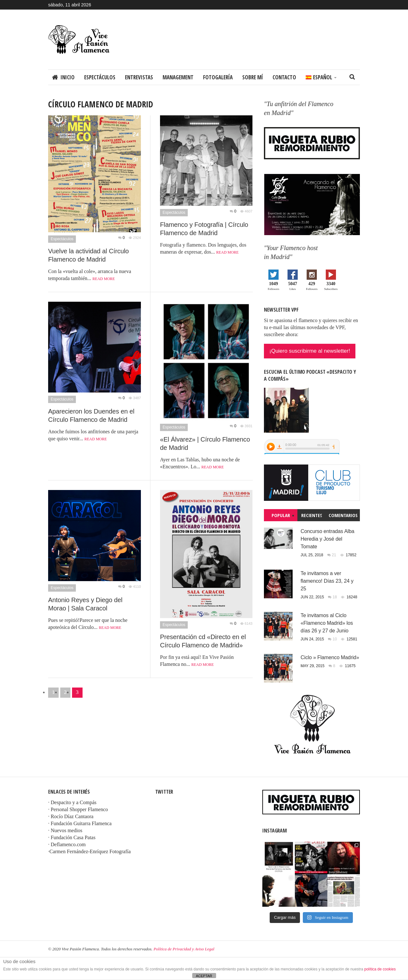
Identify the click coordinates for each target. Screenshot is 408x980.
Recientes (312, 515)
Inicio (68, 77)
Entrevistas (139, 77)
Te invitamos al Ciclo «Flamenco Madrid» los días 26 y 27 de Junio (327, 623)
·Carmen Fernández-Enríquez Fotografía (89, 851)
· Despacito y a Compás (72, 802)
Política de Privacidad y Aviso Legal (184, 949)
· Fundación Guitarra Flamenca (80, 823)
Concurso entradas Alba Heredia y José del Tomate (328, 539)
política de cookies (380, 969)
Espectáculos (100, 77)
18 (335, 597)
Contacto (284, 77)
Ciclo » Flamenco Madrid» (330, 657)
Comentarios (343, 515)
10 (335, 639)
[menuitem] (321, 77)
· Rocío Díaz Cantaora (71, 816)
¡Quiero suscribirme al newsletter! (310, 351)
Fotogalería (218, 77)
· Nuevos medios (65, 830)
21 (335, 555)
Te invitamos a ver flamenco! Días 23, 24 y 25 (327, 581)
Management (178, 77)
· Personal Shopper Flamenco (78, 809)
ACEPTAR (204, 976)
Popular (281, 515)
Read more (104, 279)
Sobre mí (253, 77)
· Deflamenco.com (67, 844)
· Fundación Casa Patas (72, 837)
